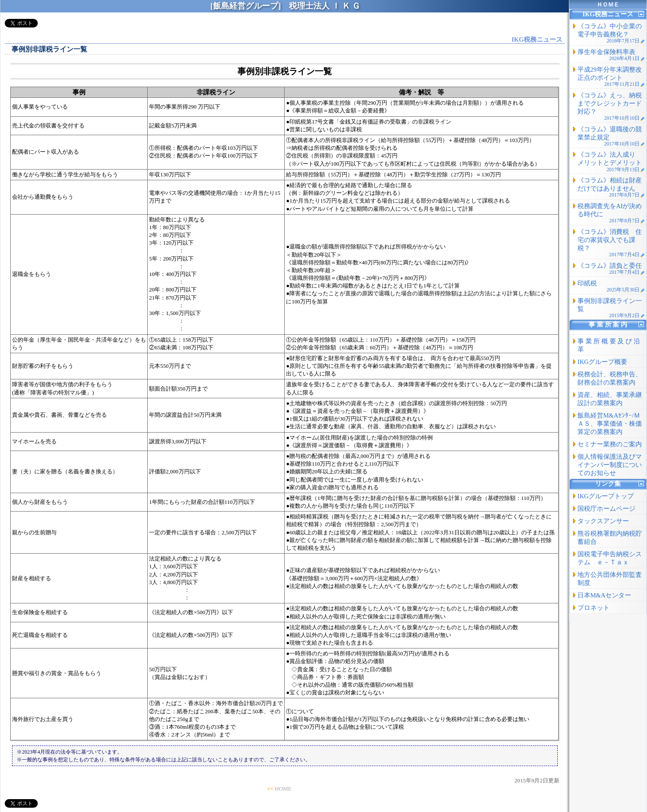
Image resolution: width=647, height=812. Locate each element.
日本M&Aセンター (604, 595)
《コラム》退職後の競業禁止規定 (611, 136)
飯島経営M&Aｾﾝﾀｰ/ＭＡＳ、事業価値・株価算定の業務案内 (610, 424)
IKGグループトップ (606, 496)
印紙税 (611, 286)
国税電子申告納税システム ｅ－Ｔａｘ (610, 558)
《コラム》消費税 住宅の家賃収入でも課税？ (611, 243)
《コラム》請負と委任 (611, 269)
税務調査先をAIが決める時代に (611, 213)
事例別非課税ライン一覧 (611, 308)
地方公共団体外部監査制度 (610, 579)
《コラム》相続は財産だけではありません (611, 187)
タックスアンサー (603, 521)
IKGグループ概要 (602, 362)
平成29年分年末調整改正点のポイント (611, 77)
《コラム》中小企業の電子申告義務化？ (611, 33)
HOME (283, 789)
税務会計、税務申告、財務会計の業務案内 (610, 378)
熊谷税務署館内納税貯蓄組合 (610, 538)
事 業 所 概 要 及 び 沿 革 (609, 345)
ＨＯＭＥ (608, 5)
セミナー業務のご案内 (610, 444)
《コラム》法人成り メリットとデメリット (611, 162)
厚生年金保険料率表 (611, 55)
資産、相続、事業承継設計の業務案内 (610, 399)
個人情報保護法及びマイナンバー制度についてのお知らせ (610, 465)
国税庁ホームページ (606, 509)
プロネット (594, 608)
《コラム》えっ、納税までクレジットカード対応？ (611, 106)
